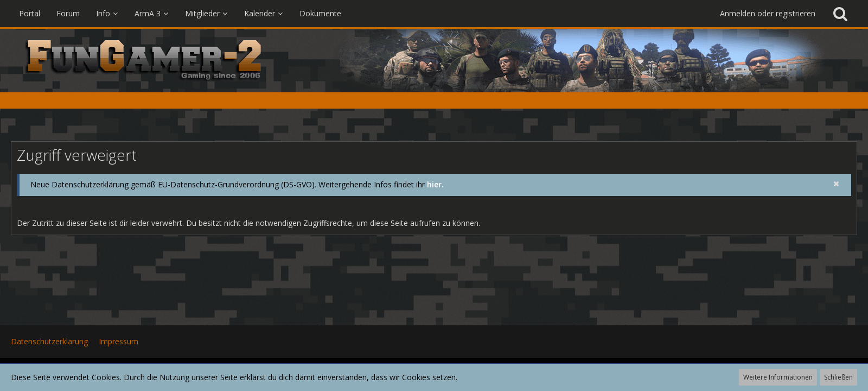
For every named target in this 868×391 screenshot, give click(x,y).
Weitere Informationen (778, 377)
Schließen (838, 377)
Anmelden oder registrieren (768, 13)
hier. (435, 184)
